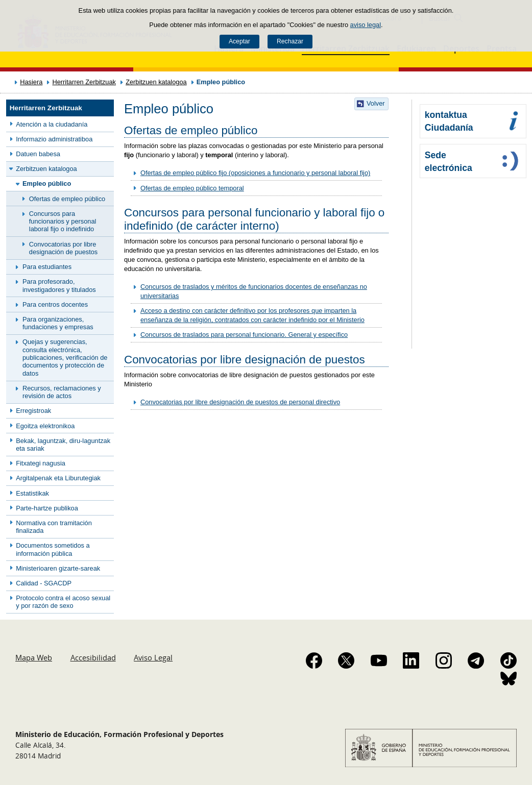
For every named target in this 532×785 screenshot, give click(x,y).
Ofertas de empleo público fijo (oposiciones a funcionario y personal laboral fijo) (255, 173)
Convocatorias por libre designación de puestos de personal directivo (240, 402)
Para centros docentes (55, 304)
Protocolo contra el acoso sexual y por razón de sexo (63, 602)
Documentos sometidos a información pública (53, 549)
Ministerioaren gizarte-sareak (58, 568)
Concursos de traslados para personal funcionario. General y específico (244, 335)
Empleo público (47, 183)
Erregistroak (33, 411)
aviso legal (366, 25)
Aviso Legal (153, 657)
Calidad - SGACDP (44, 583)
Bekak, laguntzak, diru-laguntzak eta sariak (63, 445)
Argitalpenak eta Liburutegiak (58, 478)
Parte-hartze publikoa (47, 508)
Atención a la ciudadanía (52, 124)
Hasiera (31, 82)
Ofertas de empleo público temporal (192, 188)
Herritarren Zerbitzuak (84, 82)
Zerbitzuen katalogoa (156, 82)
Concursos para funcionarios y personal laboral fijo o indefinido (63, 222)
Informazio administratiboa (54, 139)
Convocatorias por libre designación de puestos (63, 248)
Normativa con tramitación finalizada (54, 527)
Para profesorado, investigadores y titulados (59, 285)
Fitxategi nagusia (41, 463)
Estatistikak (32, 493)
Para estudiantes (47, 267)
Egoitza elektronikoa (45, 426)
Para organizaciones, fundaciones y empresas (58, 323)
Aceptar (239, 41)
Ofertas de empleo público (67, 199)
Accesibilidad (93, 657)
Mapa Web (34, 657)
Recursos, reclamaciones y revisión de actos (62, 392)
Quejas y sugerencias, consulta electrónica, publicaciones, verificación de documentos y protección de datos (65, 357)
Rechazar (290, 41)
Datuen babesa (38, 154)
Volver (376, 103)
